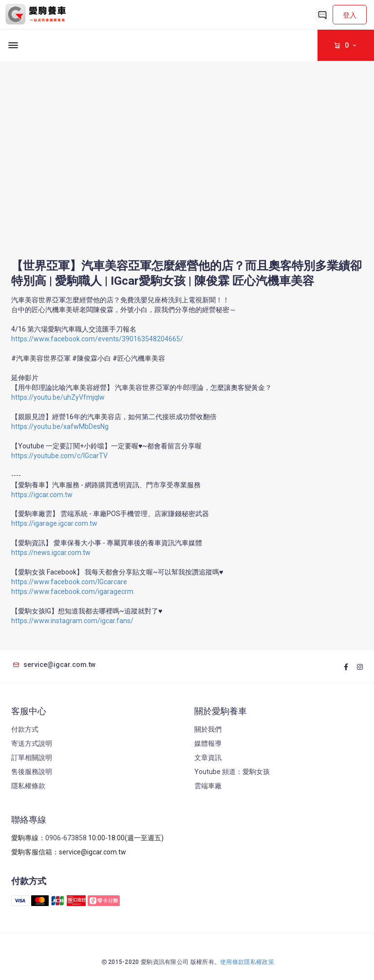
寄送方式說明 (32, 743)
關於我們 (208, 729)
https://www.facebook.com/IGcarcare (69, 582)
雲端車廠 (208, 786)
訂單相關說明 (32, 758)
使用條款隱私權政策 (247, 962)
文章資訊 (208, 758)
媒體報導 (208, 743)
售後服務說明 (32, 772)
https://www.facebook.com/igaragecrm (72, 592)
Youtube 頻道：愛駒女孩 (232, 772)
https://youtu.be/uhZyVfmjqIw (58, 397)
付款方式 (25, 729)
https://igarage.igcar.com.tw (54, 523)
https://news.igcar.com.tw (51, 553)
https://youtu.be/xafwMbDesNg (60, 426)
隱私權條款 (28, 786)
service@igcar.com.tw (53, 665)
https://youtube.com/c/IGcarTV (59, 456)
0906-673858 (66, 838)
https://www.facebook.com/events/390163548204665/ (97, 339)
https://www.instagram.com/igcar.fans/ (72, 621)
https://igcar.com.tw (42, 495)
